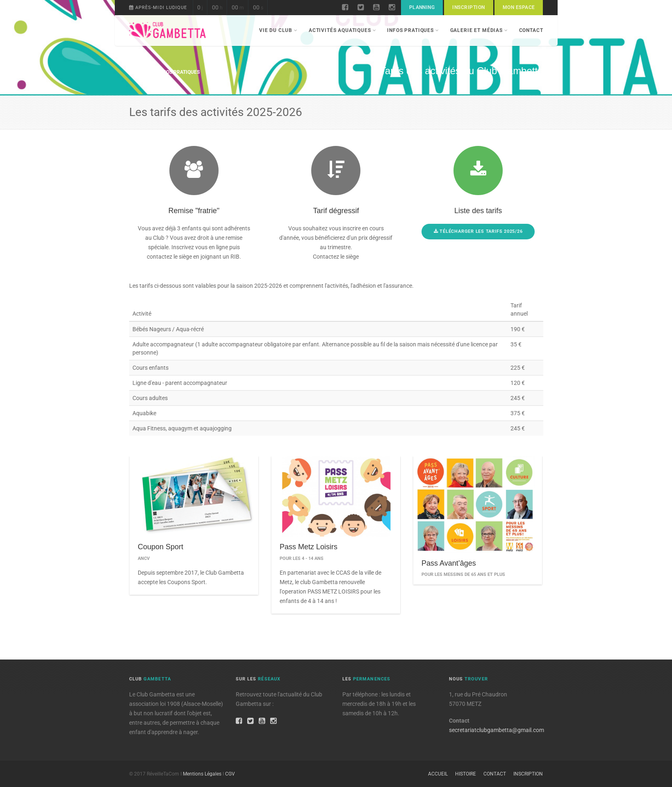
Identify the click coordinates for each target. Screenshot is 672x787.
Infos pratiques (413, 30)
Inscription (468, 7)
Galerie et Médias (479, 30)
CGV (230, 774)
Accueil (139, 72)
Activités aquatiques (343, 30)
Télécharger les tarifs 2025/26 (482, 231)
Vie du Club (278, 30)
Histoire (466, 774)
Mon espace (519, 7)
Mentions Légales (202, 774)
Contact (531, 30)
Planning (422, 7)
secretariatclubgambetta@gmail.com (497, 730)
